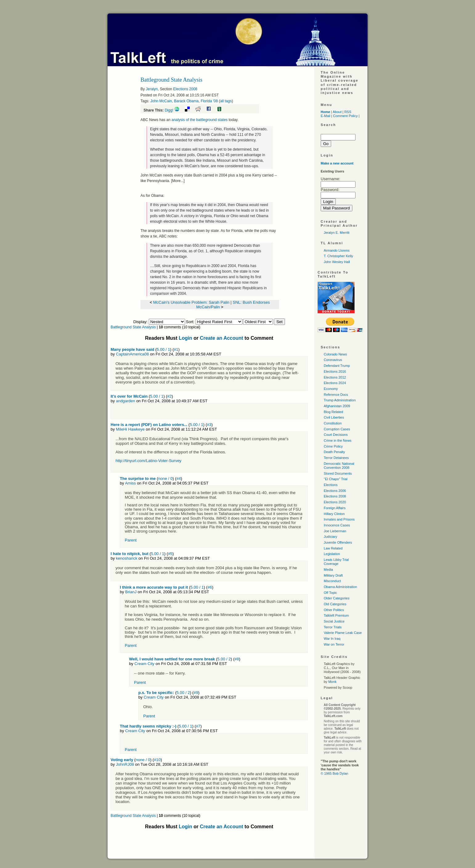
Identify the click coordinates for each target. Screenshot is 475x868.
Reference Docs (336, 395)
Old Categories (335, 604)
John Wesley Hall (337, 262)
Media (328, 570)
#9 (196, 693)
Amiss (130, 483)
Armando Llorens (337, 250)
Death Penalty (334, 452)
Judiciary (330, 537)
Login (185, 338)
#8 (237, 659)
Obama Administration (340, 587)
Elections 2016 (335, 371)
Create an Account (222, 338)
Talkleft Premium (336, 615)
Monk (333, 682)
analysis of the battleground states (200, 120)
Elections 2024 (335, 383)
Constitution (333, 423)
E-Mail (325, 116)
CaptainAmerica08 (132, 354)
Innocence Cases (337, 525)
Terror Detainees (336, 458)
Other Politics (334, 610)
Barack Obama (186, 101)
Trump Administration (340, 400)
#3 (209, 425)
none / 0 (165, 479)
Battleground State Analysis (133, 327)
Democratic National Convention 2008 (339, 466)
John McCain (161, 101)
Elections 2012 (335, 377)
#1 (176, 349)
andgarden (125, 401)
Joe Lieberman (335, 531)
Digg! (169, 110)
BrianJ (131, 592)
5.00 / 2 (224, 659)
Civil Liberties (334, 417)
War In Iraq (332, 639)
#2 (169, 396)
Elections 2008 (185, 89)
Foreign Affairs (335, 508)
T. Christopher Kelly (338, 256)
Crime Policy (333, 446)
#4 (179, 479)
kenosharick (126, 558)
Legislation (332, 554)
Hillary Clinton (334, 514)
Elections (331, 485)
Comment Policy (345, 116)
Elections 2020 (335, 502)
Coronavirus (333, 360)
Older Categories (337, 598)
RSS (348, 112)
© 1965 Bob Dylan (334, 773)
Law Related (333, 548)
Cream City (144, 664)
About (337, 112)
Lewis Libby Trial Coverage (336, 562)
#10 (157, 760)
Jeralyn (152, 89)
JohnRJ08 (125, 764)
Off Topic (330, 593)
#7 (198, 726)
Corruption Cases (337, 429)
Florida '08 (209, 101)
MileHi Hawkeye (130, 429)
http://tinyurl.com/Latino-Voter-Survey (148, 461)
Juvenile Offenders (338, 542)
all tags (226, 101)
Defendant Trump (337, 366)
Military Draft (333, 575)
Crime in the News (338, 440)
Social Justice (334, 621)
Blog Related (333, 412)
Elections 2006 (335, 491)
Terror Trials (333, 627)
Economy (331, 389)
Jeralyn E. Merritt (337, 233)
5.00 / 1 (163, 349)
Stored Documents (338, 473)
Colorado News (335, 354)
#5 (170, 554)
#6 (210, 587)
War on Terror (334, 644)
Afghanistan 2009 (337, 406)
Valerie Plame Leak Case (343, 633)
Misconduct (332, 581)
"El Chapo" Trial (336, 479)
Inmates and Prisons (339, 519)
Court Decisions (336, 435)
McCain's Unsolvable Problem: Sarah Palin (191, 302)
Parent (131, 540)
